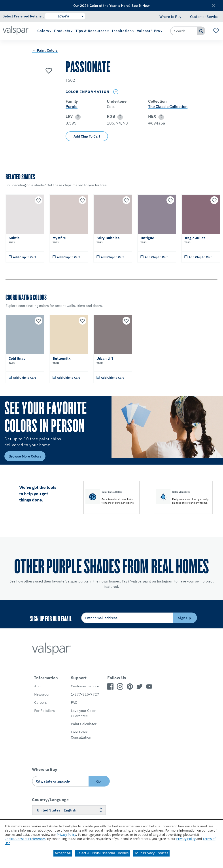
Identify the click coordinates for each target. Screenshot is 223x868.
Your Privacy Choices (151, 853)
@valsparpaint (140, 581)
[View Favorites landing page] (216, 31)
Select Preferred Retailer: (23, 16)
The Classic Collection (168, 107)
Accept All (63, 853)
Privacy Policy (66, 835)
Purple (72, 107)
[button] (77, 117)
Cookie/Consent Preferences (25, 839)
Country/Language (50, 800)
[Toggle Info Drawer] (116, 92)
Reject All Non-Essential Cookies (103, 853)
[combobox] (184, 31)
